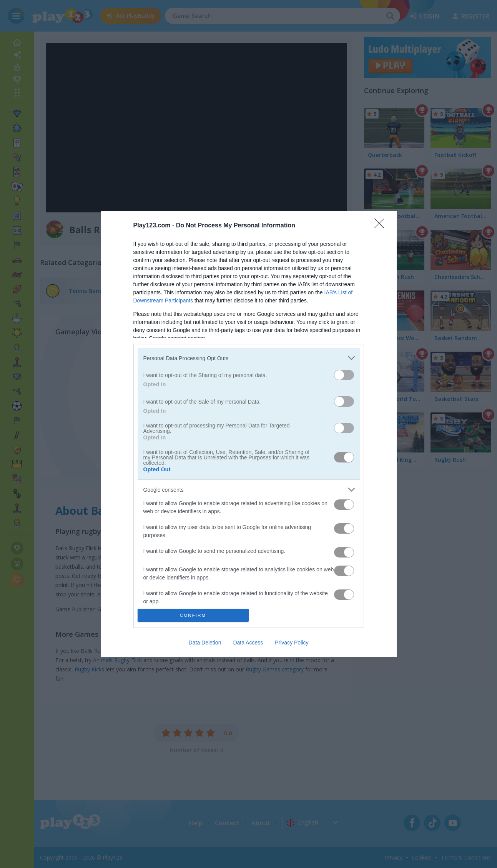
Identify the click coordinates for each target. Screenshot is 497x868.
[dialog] (249, 434)
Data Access (248, 643)
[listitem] (249, 358)
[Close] (382, 226)
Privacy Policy (292, 643)
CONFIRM (193, 615)
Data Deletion (205, 643)
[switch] (344, 375)
